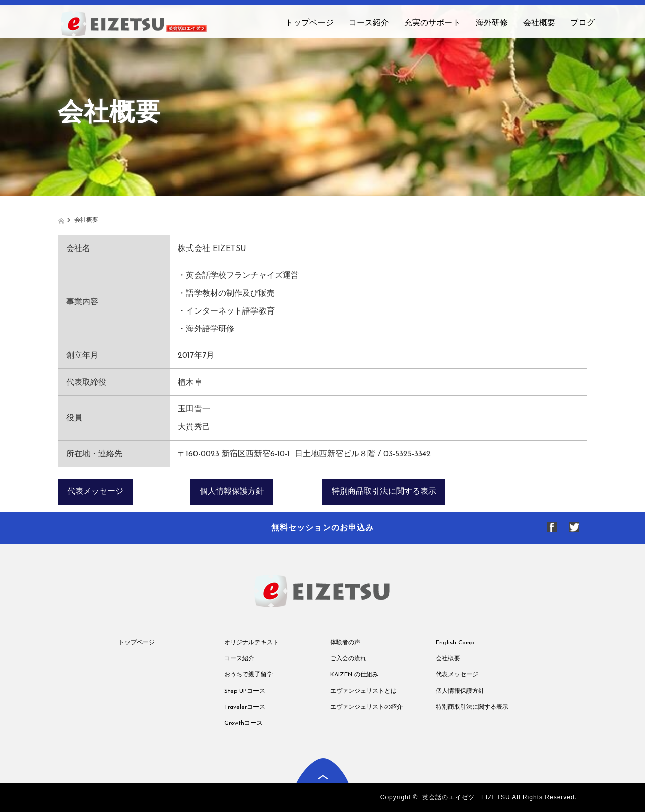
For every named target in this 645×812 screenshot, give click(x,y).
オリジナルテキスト (251, 643)
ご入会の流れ (348, 659)
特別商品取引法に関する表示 (384, 492)
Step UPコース (245, 691)
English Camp (455, 643)
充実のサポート (432, 23)
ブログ (583, 23)
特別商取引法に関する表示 (472, 707)
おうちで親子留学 (248, 675)
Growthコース (243, 723)
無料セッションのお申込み (322, 527)
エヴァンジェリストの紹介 (366, 707)
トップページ (309, 23)
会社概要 (539, 23)
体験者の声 (345, 643)
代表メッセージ (95, 492)
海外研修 (492, 23)
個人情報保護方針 (232, 492)
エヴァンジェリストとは (363, 691)
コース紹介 (369, 23)
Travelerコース (245, 707)
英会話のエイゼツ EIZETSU (466, 797)
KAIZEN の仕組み (354, 675)
